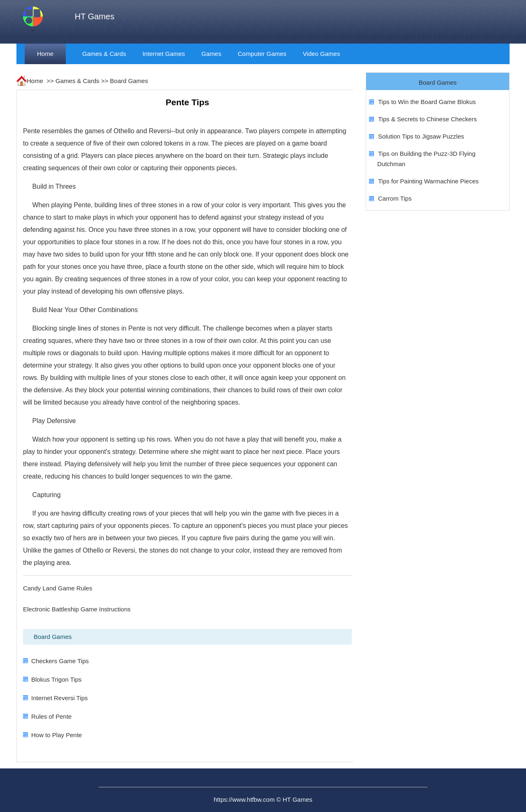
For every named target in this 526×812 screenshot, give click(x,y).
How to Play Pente (57, 735)
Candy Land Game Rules (58, 588)
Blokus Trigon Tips (57, 679)
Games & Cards (104, 54)
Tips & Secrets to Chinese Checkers (427, 119)
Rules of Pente (51, 716)
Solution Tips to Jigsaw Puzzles (421, 136)
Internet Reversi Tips (60, 698)
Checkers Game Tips (60, 661)
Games (211, 54)
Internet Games (164, 54)
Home (45, 54)
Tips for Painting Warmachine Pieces (428, 181)
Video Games (322, 54)
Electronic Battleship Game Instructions (77, 609)
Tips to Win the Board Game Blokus (427, 102)
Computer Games (262, 54)
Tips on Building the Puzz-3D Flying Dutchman (426, 159)
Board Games (129, 81)
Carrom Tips (395, 198)
